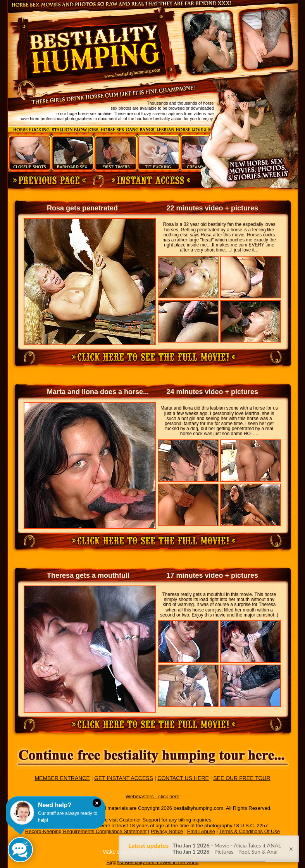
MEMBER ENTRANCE (62, 778)
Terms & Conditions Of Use (249, 831)
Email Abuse (201, 831)
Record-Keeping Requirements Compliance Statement (86, 831)
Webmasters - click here (152, 797)
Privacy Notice (167, 831)
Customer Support (140, 820)
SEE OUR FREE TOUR (242, 778)
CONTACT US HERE (183, 778)
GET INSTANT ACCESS (124, 778)
